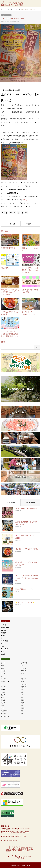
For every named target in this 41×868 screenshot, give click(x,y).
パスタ (23, 682)
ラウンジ (23, 687)
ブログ (6, 9)
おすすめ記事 (30, 502)
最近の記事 (11, 502)
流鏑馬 (23, 703)
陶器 (22, 711)
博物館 (3, 692)
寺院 (22, 698)
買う (2, 652)
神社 (2, 708)
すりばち (23, 668)
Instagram (16, 856)
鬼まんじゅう (5, 716)
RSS (19, 856)
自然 (2, 646)
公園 (22, 690)
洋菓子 (3, 703)
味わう (3, 636)
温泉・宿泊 (4, 641)
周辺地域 (4, 633)
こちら (25, 200)
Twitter (9, 856)
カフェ (23, 674)
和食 (22, 695)
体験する (4, 630)
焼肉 (22, 706)
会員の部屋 (28, 857)
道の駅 (3, 654)
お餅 (2, 668)
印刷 (22, 692)
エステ (3, 674)
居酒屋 (3, 700)
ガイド (3, 676)
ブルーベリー (24, 684)
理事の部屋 (21, 858)
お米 (2, 666)
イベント (4, 625)
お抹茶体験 (24, 663)
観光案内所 (4, 711)
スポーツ (23, 679)
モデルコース (5, 628)
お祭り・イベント (6, 15)
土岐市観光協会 (16, 865)
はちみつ (4, 671)
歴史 (2, 638)
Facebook (12, 856)
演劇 (2, 706)
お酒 (22, 666)
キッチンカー (24, 676)
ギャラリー (4, 679)
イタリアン (24, 671)
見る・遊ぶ (4, 649)
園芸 (2, 698)
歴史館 (23, 700)
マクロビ (4, 687)
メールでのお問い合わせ (10, 841)
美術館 (23, 708)
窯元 (2, 644)
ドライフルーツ (6, 682)
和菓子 (3, 695)
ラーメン (4, 690)
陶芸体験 (4, 713)
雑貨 (22, 713)
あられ (3, 663)
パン (2, 684)
